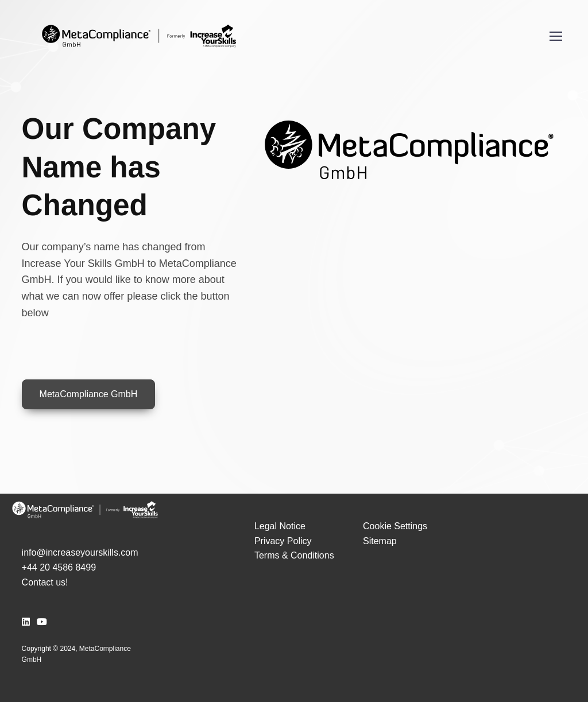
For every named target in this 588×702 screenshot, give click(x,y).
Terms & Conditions (294, 555)
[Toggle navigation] (555, 36)
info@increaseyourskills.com (80, 552)
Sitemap (380, 541)
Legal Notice (280, 526)
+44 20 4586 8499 (59, 567)
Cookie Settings (395, 526)
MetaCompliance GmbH (89, 394)
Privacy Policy (283, 541)
